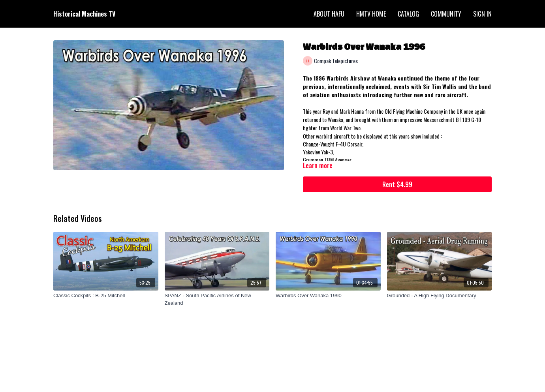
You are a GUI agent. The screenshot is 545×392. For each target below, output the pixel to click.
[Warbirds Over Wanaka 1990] (328, 296)
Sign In (482, 14)
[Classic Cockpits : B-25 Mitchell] (106, 296)
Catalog (408, 14)
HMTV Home (371, 14)
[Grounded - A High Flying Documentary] (440, 296)
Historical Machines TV (84, 14)
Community (446, 14)
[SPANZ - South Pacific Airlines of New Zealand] (217, 299)
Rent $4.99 (397, 184)
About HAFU (329, 14)
